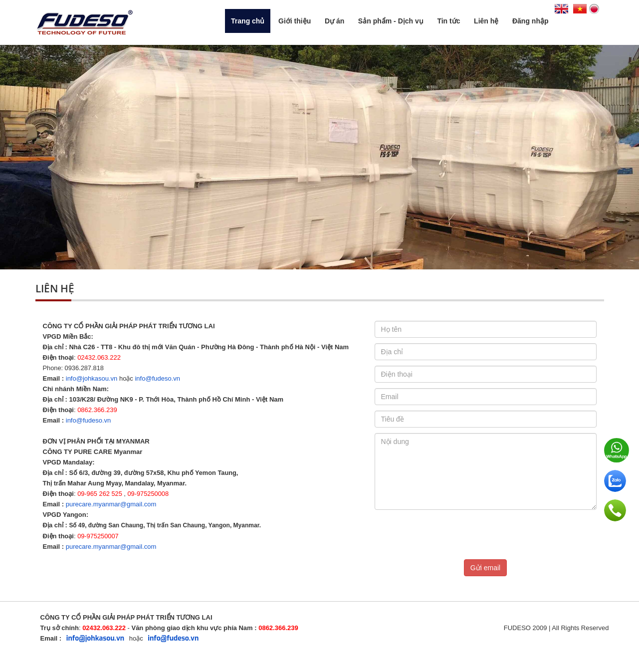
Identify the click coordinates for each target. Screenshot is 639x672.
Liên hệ (486, 21)
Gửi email (485, 568)
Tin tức (448, 21)
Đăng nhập (531, 21)
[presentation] (450, 535)
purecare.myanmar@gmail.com (111, 504)
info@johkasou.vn (92, 378)
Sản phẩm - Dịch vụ (391, 21)
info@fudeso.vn (157, 378)
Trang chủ (248, 21)
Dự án (334, 21)
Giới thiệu (295, 21)
